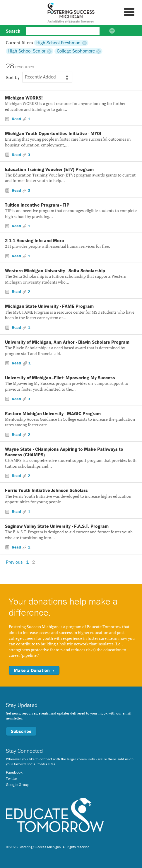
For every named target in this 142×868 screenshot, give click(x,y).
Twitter (12, 778)
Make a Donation (34, 670)
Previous (14, 562)
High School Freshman (58, 43)
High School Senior (27, 51)
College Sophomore (76, 51)
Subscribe (21, 731)
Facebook (14, 772)
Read (16, 119)
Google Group (18, 785)
